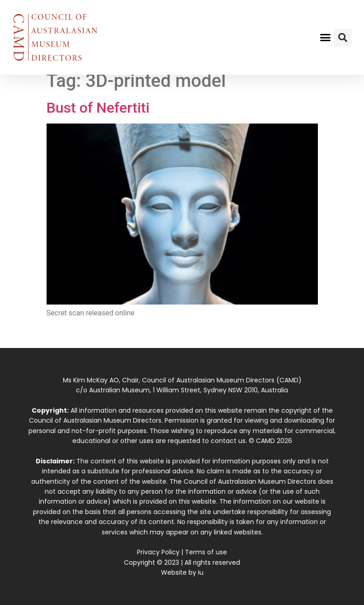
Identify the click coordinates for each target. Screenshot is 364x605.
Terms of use (206, 552)
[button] (325, 38)
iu (201, 572)
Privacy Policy (158, 552)
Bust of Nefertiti (98, 108)
